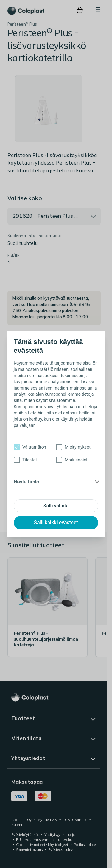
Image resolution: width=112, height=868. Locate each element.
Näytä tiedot (27, 482)
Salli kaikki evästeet (56, 523)
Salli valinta (56, 506)
